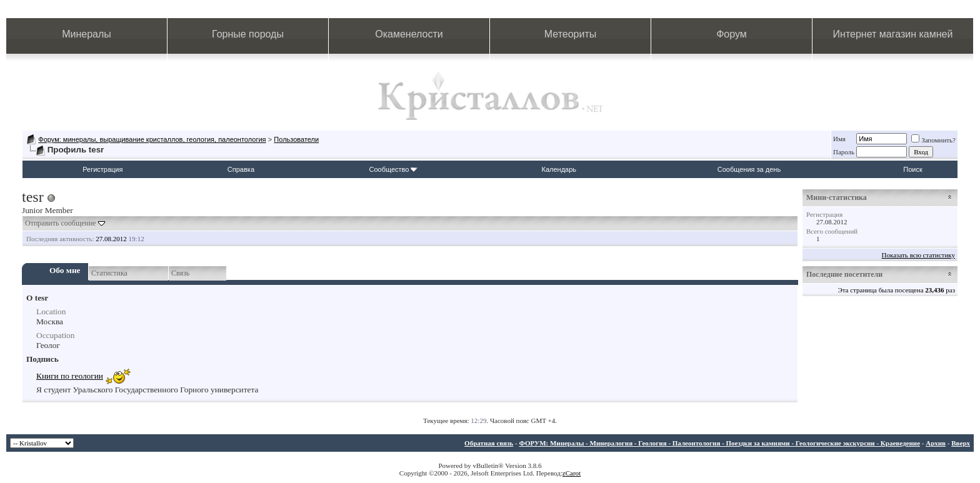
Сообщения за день (749, 169)
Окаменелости (409, 34)
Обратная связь (489, 443)
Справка (241, 169)
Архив (936, 443)
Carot (573, 473)
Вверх (961, 443)
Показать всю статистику (918, 255)
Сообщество (393, 169)
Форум (732, 34)
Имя (839, 139)
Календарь (559, 169)
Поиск (912, 169)
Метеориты (570, 34)
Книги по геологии (70, 376)
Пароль (844, 152)
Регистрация (102, 169)
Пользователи (296, 139)
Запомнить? (933, 140)
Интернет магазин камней (893, 34)
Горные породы (248, 34)
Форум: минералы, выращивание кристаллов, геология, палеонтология (152, 139)
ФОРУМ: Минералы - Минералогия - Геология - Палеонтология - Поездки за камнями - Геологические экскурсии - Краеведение (719, 443)
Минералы (87, 34)
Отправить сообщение (61, 223)
